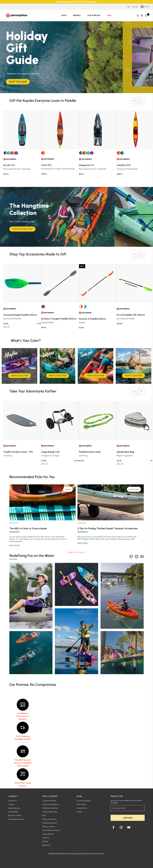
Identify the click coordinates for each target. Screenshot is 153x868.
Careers (11, 804)
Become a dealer (15, 816)
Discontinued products (51, 804)
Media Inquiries (14, 808)
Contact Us (12, 801)
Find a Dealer (13, 812)
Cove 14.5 (46, 165)
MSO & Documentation (51, 830)
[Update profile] (142, 15)
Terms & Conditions (84, 801)
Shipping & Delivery (50, 823)
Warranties (46, 845)
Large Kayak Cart (51, 452)
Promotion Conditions (50, 808)
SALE (109, 15)
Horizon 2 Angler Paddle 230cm (59, 319)
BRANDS (77, 15)
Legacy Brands (48, 834)
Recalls (45, 841)
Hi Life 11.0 (9, 165)
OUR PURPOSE (94, 15)
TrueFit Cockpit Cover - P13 (18, 452)
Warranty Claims (49, 827)
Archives (46, 838)
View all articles (76, 552)
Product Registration (50, 812)
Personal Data (82, 808)
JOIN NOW (128, 818)
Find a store (135, 7)
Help (128, 7)
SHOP (64, 15)
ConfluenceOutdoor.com (59, 854)
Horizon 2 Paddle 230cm (92, 319)
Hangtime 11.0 (86, 165)
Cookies (79, 812)
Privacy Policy (81, 804)
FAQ (44, 816)
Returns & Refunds (49, 819)
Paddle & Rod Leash (90, 452)
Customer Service (49, 801)
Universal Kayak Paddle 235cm (20, 315)
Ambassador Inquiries (16, 819)
